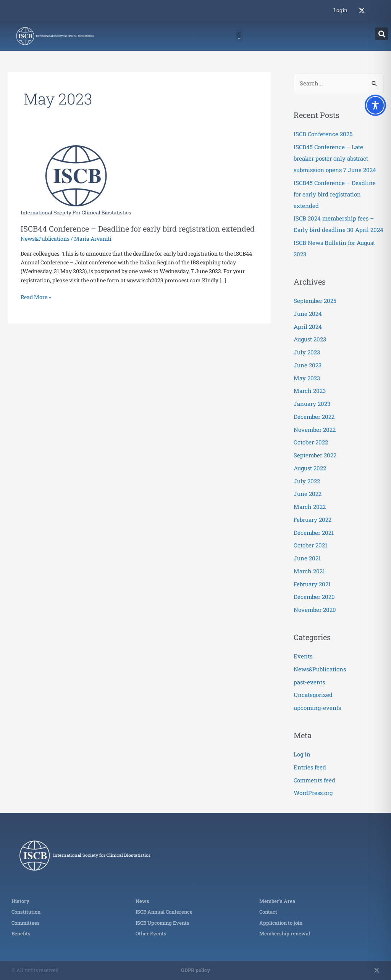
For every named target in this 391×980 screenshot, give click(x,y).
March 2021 (309, 571)
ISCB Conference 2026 (323, 134)
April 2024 (308, 327)
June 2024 (308, 314)
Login (340, 10)
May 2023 (307, 378)
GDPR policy (195, 970)
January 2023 (312, 404)
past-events (309, 682)
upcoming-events (317, 708)
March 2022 (310, 507)
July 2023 (307, 352)
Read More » (36, 297)
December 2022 (314, 417)
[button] (239, 36)
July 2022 (307, 481)
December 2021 (314, 533)
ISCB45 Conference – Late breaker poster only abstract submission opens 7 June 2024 (335, 158)
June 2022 (308, 494)
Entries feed (310, 767)
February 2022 (313, 520)
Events (303, 656)
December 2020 (314, 597)
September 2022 (315, 455)
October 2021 (310, 545)
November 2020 (315, 610)
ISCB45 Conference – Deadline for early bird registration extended (335, 194)
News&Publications (45, 239)
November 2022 (315, 430)
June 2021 (307, 558)
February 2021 (312, 584)
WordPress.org (313, 793)
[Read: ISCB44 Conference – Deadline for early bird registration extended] (76, 179)
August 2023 (310, 339)
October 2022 (311, 442)
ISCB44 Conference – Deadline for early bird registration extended (138, 229)
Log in (302, 754)
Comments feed (314, 780)
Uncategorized (313, 695)
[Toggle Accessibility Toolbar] (375, 105)
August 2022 (310, 468)
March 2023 (310, 391)
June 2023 (308, 365)
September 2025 (315, 301)
